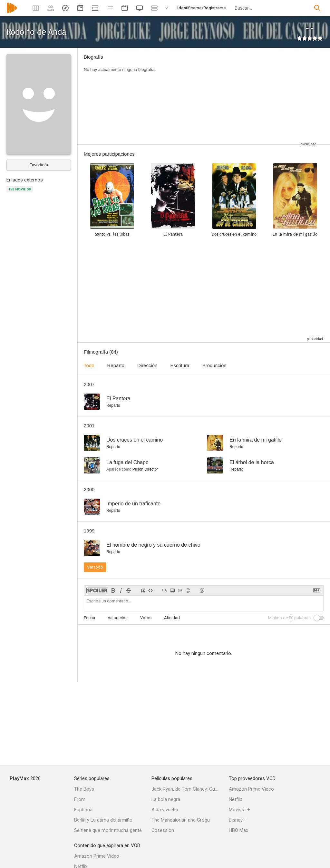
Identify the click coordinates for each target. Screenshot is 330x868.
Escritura (180, 365)
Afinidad (172, 618)
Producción (214, 365)
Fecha (89, 618)
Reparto (116, 365)
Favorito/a (39, 165)
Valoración (118, 618)
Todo (89, 365)
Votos (146, 618)
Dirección (147, 365)
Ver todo (95, 567)
